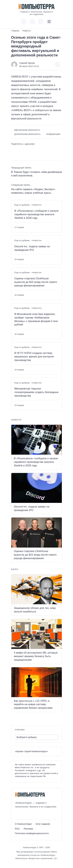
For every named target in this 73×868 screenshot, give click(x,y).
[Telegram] (28, 814)
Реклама (28, 829)
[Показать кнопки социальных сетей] (24, 22)
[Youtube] (23, 814)
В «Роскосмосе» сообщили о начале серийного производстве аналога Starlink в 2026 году (36, 214)
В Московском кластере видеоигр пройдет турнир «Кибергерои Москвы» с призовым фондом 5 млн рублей (36, 319)
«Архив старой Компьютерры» (31, 751)
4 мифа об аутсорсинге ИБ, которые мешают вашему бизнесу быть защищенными (36, 656)
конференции (53, 134)
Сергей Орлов (27, 63)
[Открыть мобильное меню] (49, 22)
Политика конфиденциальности (32, 833)
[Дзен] (34, 814)
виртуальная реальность (27, 130)
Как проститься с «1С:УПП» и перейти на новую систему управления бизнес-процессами (33, 704)
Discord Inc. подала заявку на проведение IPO (32, 248)
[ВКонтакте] (17, 814)
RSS (17, 829)
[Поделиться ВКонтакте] (13, 149)
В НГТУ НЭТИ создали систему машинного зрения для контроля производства (34, 357)
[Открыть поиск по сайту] (41, 22)
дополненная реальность (27, 134)
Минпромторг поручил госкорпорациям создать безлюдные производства (36, 392)
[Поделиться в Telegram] (19, 149)
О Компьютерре (23, 824)
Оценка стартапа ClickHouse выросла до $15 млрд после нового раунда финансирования (36, 282)
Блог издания (43, 824)
